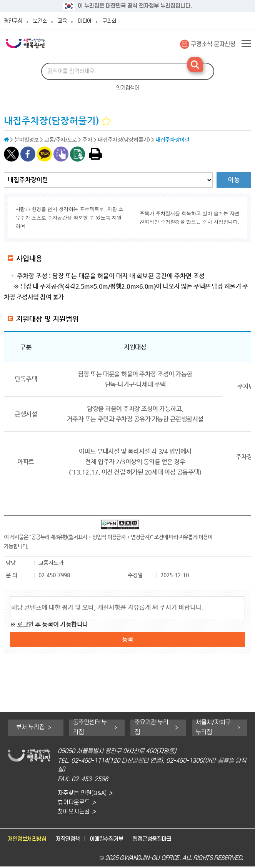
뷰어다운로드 (74, 803)
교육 (62, 21)
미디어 (85, 21)
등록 (128, 639)
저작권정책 (72, 841)
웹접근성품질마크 (161, 841)
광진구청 (13, 21)
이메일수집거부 (113, 841)
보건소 (40, 21)
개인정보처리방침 (28, 841)
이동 (234, 180)
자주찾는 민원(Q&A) (83, 793)
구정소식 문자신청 (213, 44)
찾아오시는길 (74, 813)
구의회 (109, 21)
